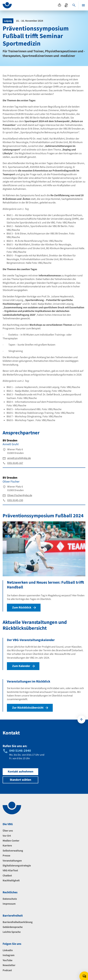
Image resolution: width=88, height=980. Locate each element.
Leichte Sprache (12, 932)
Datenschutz (10, 899)
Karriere (7, 846)
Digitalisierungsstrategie (17, 866)
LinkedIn (8, 950)
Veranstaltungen (12, 861)
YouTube (7, 960)
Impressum (9, 904)
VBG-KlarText (10, 871)
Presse (6, 856)
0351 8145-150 (15, 500)
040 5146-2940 (20, 751)
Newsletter (9, 965)
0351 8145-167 (15, 463)
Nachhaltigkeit (11, 881)
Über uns (8, 831)
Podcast (7, 970)
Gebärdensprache (13, 927)
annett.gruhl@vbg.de (19, 458)
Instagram (9, 955)
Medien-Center (11, 841)
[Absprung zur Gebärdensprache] (66, 5)
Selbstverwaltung (13, 851)
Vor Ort (7, 836)
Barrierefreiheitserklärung (18, 922)
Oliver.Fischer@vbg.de (20, 495)
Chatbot (7, 876)
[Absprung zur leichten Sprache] (59, 5)
